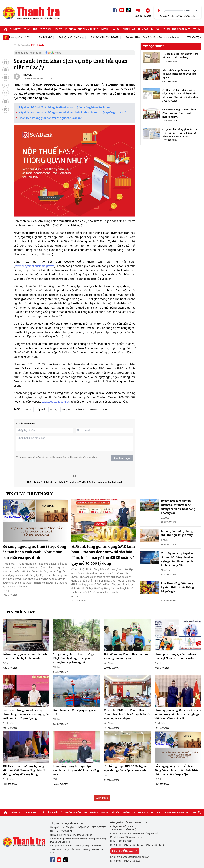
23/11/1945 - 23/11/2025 (110, 37)
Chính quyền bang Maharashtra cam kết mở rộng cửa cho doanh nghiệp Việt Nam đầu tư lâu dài (178, 714)
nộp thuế (41, 409)
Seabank (93, 409)
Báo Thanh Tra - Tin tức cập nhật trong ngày (31, 13)
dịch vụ (54, 409)
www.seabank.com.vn (56, 402)
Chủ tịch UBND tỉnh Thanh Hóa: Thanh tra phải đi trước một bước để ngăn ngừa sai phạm (127, 714)
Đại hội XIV (50, 37)
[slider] (173, 11)
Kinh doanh (21, 45)
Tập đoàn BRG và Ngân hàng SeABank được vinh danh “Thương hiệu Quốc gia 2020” (72, 113)
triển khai (80, 409)
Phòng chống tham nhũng (82, 29)
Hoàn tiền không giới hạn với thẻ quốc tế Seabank (50, 118)
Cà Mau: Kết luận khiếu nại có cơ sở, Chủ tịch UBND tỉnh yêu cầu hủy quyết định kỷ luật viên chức (180, 94)
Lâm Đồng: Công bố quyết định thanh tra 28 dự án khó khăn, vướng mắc (76, 770)
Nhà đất (143, 29)
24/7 (105, 409)
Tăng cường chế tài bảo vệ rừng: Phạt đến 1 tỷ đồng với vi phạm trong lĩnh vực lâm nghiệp (73, 658)
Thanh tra (31, 29)
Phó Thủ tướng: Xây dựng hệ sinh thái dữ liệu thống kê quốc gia (177, 587)
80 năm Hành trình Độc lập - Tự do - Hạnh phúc (158, 37)
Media (105, 29)
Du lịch (156, 29)
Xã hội (116, 29)
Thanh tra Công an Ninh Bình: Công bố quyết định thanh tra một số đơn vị (179, 113)
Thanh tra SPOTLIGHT (177, 29)
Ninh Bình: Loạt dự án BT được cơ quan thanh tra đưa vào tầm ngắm (179, 74)
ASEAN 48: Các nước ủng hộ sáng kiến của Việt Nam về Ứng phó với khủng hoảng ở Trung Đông (24, 770)
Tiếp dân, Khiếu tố (51, 29)
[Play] (159, 11)
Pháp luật (129, 29)
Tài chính (37, 45)
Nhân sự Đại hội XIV (25, 37)
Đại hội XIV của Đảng (76, 37)
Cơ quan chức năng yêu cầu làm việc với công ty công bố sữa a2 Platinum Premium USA (180, 133)
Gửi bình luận (122, 458)
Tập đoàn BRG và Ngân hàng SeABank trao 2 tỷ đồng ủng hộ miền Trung (65, 107)
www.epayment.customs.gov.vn (34, 266)
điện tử (28, 409)
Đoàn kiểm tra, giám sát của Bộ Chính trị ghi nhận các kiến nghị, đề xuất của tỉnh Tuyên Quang (26, 714)
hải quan (66, 409)
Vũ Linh (57, 779)
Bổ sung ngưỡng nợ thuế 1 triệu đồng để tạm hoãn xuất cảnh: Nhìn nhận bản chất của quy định (34, 552)
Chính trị (16, 29)
